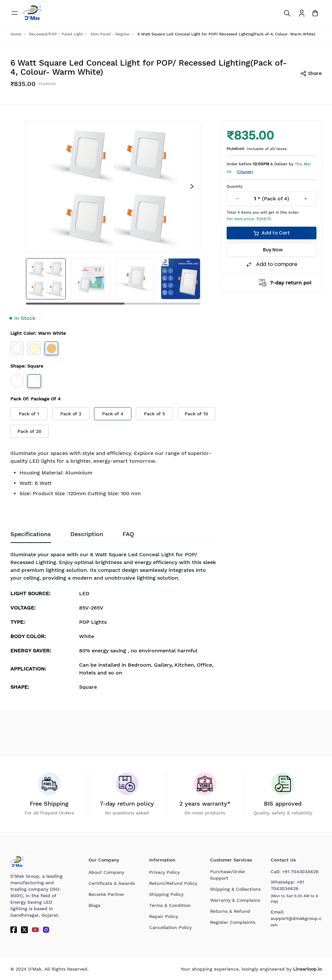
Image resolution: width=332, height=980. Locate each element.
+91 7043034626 (300, 872)
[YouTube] (35, 930)
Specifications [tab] (31, 534)
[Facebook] (14, 930)
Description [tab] (87, 534)
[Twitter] (24, 930)
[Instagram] (46, 930)
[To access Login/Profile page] (302, 13)
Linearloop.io (307, 969)
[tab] (128, 534)
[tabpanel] (114, 623)
